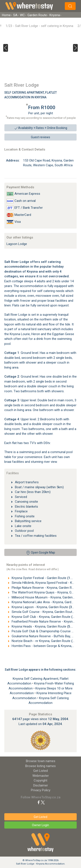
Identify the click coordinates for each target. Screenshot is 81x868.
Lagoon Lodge (17, 244)
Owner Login (40, 825)
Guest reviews (40, 137)
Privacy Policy (41, 790)
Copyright (40, 780)
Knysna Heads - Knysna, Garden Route (46, 626)
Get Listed (40, 771)
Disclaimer (41, 785)
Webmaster (41, 776)
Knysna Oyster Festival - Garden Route (46, 578)
